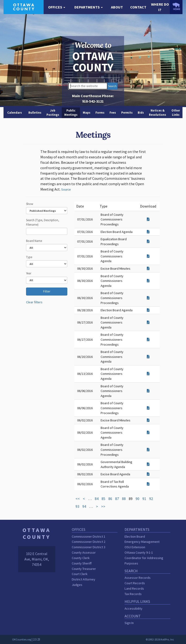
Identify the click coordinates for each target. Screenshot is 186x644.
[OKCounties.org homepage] (176, 6)
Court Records (135, 583)
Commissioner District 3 (89, 547)
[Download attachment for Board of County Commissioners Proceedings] (148, 219)
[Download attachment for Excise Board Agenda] (148, 474)
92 (151, 499)
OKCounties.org (22, 640)
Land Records (134, 588)
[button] (57, 7)
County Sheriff (82, 563)
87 (117, 499)
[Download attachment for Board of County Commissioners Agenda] (148, 256)
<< (78, 499)
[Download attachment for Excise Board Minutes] (148, 268)
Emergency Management (142, 542)
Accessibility (133, 608)
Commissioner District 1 (89, 536)
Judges (77, 585)
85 (103, 499)
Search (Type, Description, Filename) (43, 222)
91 (144, 499)
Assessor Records (138, 578)
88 (124, 499)
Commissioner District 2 (89, 542)
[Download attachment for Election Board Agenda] (148, 232)
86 (110, 499)
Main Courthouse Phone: (93, 98)
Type (29, 257)
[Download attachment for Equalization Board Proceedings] (148, 241)
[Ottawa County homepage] (24, 7)
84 (97, 499)
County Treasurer (84, 569)
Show (30, 204)
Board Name (34, 241)
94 (84, 506)
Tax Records (133, 594)
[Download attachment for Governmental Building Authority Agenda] (148, 464)
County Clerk (81, 558)
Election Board (135, 536)
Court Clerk (80, 574)
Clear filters (34, 302)
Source (66, 190)
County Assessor (84, 552)
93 (77, 506)
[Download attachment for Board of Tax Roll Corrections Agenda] (148, 484)
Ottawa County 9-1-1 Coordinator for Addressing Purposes (144, 558)
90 (137, 499)
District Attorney (84, 579)
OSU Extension (135, 547)
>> (103, 506)
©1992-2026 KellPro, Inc (160, 640)
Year (29, 273)
